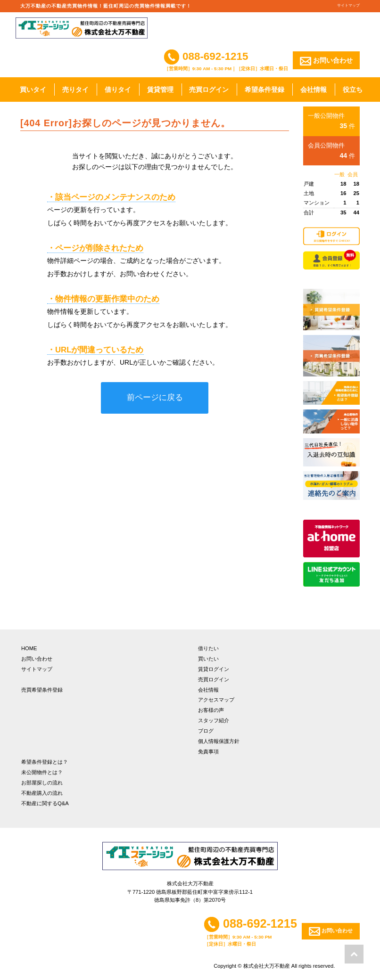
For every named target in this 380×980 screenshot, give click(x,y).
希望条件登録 (264, 90)
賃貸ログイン (214, 669)
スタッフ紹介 (214, 720)
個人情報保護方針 (219, 741)
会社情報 (314, 90)
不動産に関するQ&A (45, 803)
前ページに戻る (155, 397)
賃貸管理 (160, 90)
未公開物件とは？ (42, 772)
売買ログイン (209, 90)
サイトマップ (348, 5)
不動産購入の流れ (42, 793)
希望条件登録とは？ (45, 762)
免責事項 (208, 751)
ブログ (206, 731)
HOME (29, 648)
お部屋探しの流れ (42, 783)
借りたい (208, 648)
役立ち (353, 90)
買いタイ (33, 90)
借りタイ (118, 90)
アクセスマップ (216, 700)
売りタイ (75, 90)
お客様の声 (211, 710)
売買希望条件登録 (42, 690)
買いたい (208, 659)
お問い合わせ (326, 61)
